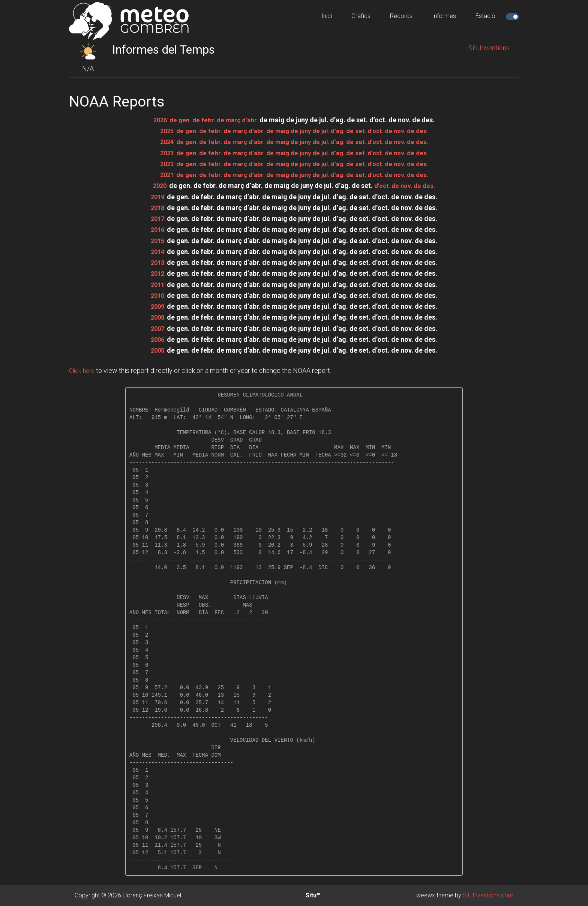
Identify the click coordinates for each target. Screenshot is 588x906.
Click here (83, 370)
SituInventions (489, 48)
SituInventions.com (488, 895)
